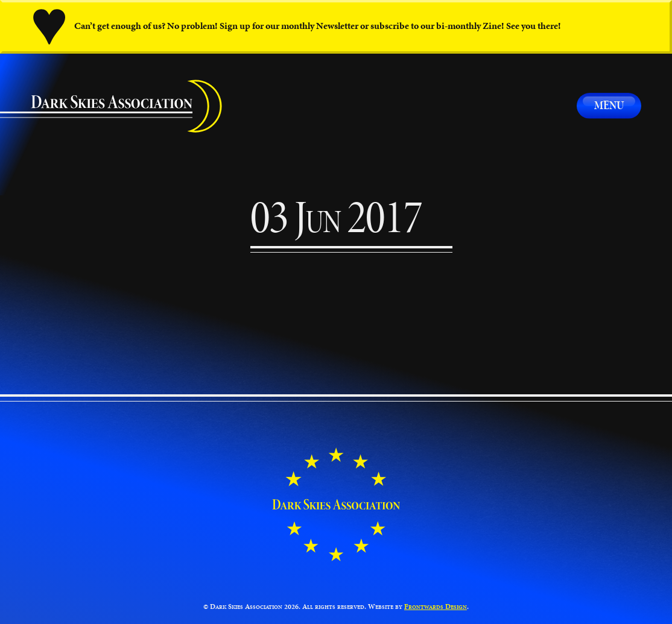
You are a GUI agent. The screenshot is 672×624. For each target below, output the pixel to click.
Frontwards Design (436, 606)
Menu (609, 105)
